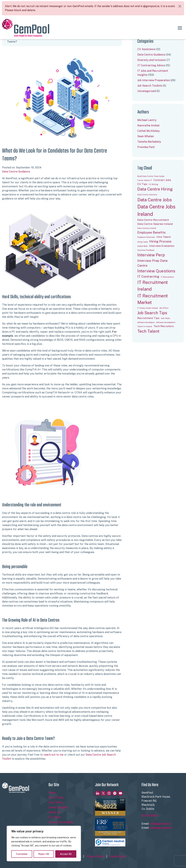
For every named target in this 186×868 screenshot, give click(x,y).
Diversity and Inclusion (152, 60)
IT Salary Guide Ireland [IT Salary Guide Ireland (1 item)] (148, 308)
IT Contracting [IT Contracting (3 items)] (148, 276)
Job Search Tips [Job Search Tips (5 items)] (152, 313)
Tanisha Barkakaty (149, 142)
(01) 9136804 (150, 816)
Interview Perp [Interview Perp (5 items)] (151, 255)
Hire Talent (56, 802)
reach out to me (53, 755)
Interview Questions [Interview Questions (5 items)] (156, 271)
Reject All (44, 854)
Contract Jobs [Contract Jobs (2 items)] (162, 180)
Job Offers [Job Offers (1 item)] (164, 308)
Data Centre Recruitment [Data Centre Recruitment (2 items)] (153, 220)
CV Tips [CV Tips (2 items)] (142, 184)
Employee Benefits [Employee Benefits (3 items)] (151, 232)
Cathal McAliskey (149, 131)
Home (52, 793)
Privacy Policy (95, 856)
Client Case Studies (61, 822)
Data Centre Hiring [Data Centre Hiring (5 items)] (155, 189)
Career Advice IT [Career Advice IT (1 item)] (145, 180)
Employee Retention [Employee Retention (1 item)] (146, 237)
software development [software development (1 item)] (166, 322)
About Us (54, 812)
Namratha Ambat (148, 125)
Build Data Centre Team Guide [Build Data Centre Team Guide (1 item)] (151, 176)
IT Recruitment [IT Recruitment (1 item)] (167, 277)
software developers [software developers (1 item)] (146, 322)
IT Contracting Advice (151, 65)
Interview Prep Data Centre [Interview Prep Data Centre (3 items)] (152, 263)
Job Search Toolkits (150, 86)
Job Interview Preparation (154, 80)
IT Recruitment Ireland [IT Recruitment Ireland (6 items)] (153, 286)
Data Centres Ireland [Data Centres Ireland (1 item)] (147, 228)
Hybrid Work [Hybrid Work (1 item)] (142, 246)
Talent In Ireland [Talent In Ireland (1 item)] (145, 326)
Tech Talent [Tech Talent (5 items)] (148, 331)
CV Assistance (146, 49)
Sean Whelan (146, 136)
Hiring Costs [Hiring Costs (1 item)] (143, 242)
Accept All (66, 854)
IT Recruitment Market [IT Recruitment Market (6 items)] (153, 299)
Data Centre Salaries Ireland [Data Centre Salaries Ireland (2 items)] (155, 224)
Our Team (55, 817)
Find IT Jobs (56, 798)
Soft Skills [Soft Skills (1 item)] (165, 318)
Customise (22, 854)
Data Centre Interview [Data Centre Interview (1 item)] (147, 195)
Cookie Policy (118, 856)
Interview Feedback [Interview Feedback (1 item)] (146, 250)
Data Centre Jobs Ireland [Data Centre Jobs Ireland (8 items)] (156, 210)
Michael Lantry (147, 120)
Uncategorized (147, 91)
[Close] (180, 6)
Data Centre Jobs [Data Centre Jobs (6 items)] (155, 200)
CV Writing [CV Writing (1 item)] (153, 184)
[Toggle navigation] (180, 28)
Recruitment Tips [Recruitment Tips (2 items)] (148, 318)
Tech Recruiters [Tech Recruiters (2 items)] (164, 326)
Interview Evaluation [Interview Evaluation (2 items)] (162, 246)
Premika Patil (146, 147)
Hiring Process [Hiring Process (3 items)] (160, 241)
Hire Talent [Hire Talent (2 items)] (164, 237)
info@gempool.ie (160, 824)
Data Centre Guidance (16, 172)
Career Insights (58, 807)
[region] (44, 844)
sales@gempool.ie (161, 828)
